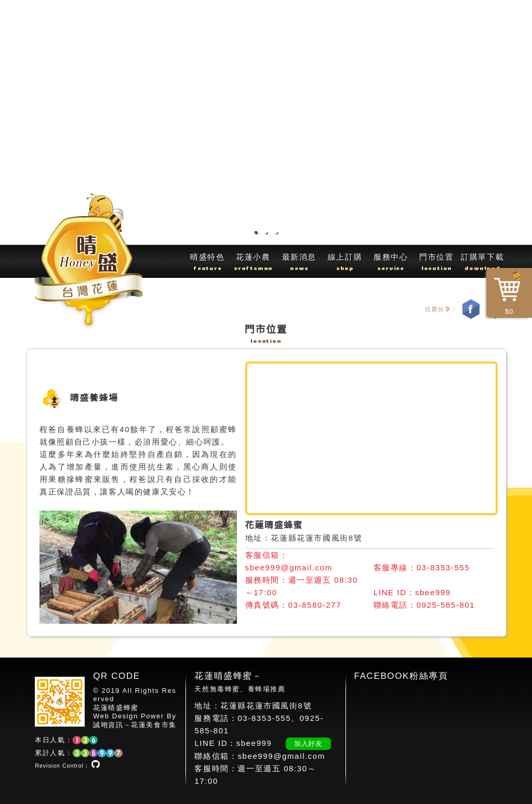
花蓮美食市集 (154, 725)
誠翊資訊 (108, 725)
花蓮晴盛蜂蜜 (116, 708)
